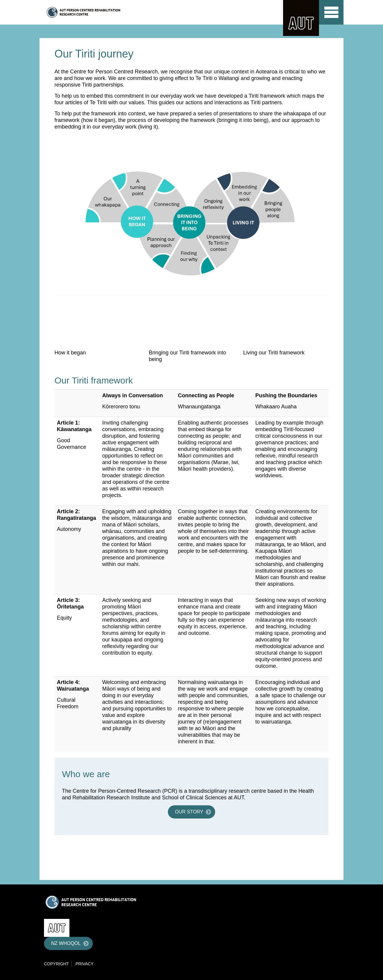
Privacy (84, 964)
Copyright (56, 964)
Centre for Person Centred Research (103, 12)
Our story (189, 812)
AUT (301, 18)
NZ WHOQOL (66, 943)
